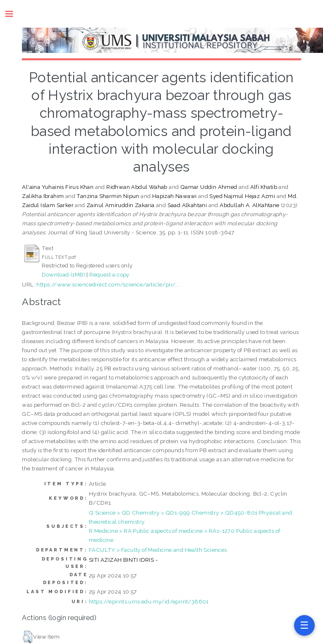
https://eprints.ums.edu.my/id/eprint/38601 (149, 601)
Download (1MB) (63, 274)
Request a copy (109, 274)
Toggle (13, 14)
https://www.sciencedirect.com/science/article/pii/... (108, 284)
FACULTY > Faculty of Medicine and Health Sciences (158, 550)
